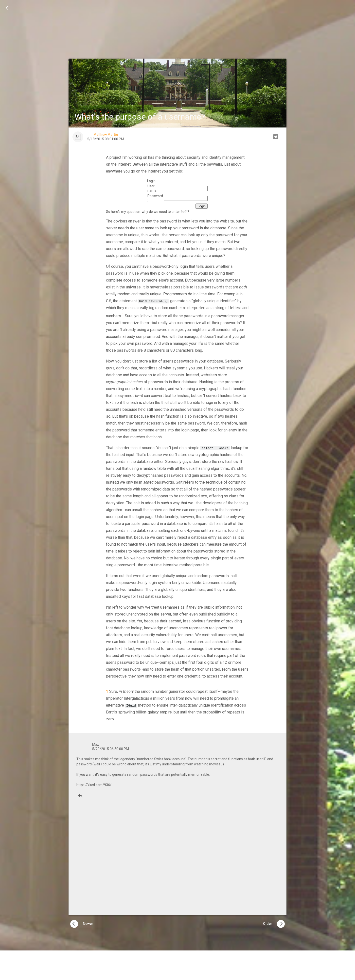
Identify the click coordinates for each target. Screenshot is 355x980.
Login (202, 206)
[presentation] (74, 924)
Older (274, 924)
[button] (8, 8)
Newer (82, 924)
